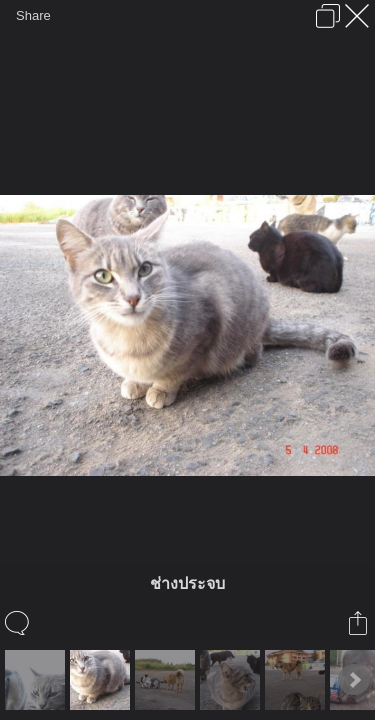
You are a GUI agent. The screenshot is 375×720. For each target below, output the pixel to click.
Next (354, 680)
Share (33, 15)
